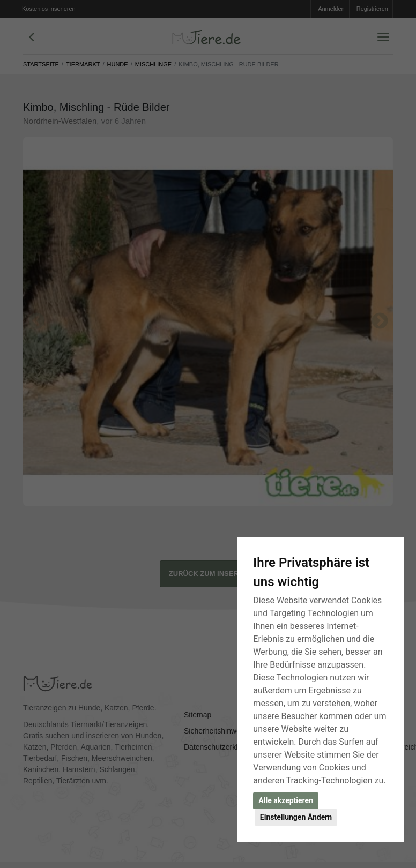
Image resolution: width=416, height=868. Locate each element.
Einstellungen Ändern (296, 817)
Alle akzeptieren (286, 800)
